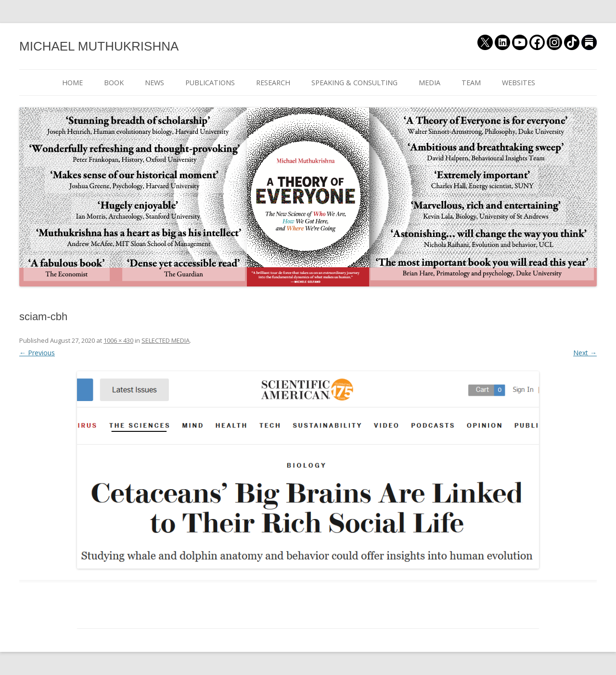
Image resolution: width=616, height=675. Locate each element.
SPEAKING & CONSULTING (354, 83)
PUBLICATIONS (210, 83)
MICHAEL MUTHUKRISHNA (99, 46)
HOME (72, 83)
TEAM (471, 83)
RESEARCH (273, 83)
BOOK (114, 83)
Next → (585, 353)
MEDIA (430, 83)
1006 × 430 (118, 340)
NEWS (154, 83)
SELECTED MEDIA (166, 340)
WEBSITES (519, 83)
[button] (308, 470)
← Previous (37, 353)
